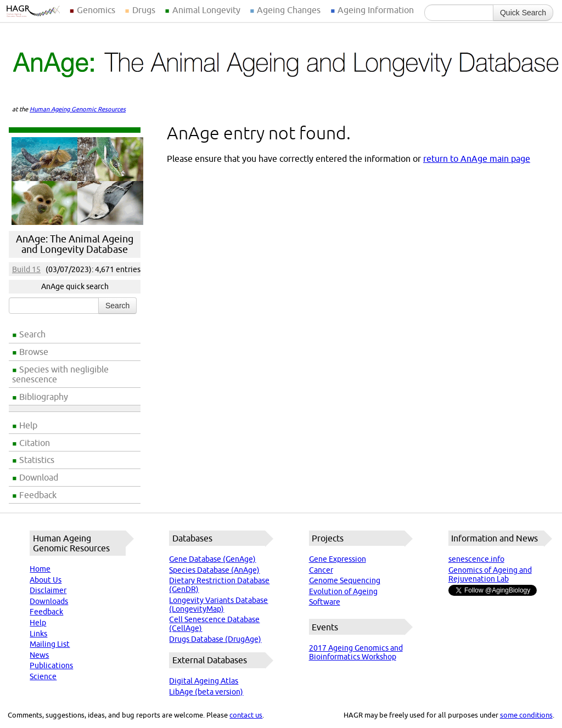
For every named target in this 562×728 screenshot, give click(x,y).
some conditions (526, 715)
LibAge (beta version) (206, 692)
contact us (246, 715)
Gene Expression (338, 559)
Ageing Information (376, 10)
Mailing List (50, 644)
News (39, 655)
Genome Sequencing (345, 580)
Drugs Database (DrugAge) (215, 639)
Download (39, 477)
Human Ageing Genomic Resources (78, 109)
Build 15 (26, 269)
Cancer (321, 570)
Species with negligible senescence (60, 374)
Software (325, 602)
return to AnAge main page (477, 159)
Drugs (144, 10)
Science (43, 676)
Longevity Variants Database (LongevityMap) (218, 605)
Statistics (37, 460)
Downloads (49, 601)
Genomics (96, 10)
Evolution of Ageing (343, 591)
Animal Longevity (206, 10)
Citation (35, 443)
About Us (46, 580)
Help (28, 425)
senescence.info (476, 559)
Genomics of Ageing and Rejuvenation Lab (490, 574)
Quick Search (523, 13)
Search (32, 334)
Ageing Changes (289, 10)
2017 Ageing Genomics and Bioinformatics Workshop (356, 652)
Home (40, 569)
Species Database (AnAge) (214, 570)
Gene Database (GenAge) (212, 559)
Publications (51, 665)
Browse (34, 352)
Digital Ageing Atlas (204, 681)
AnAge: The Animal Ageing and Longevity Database (75, 244)
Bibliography (44, 397)
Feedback (38, 495)
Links (38, 634)
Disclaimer (48, 590)
